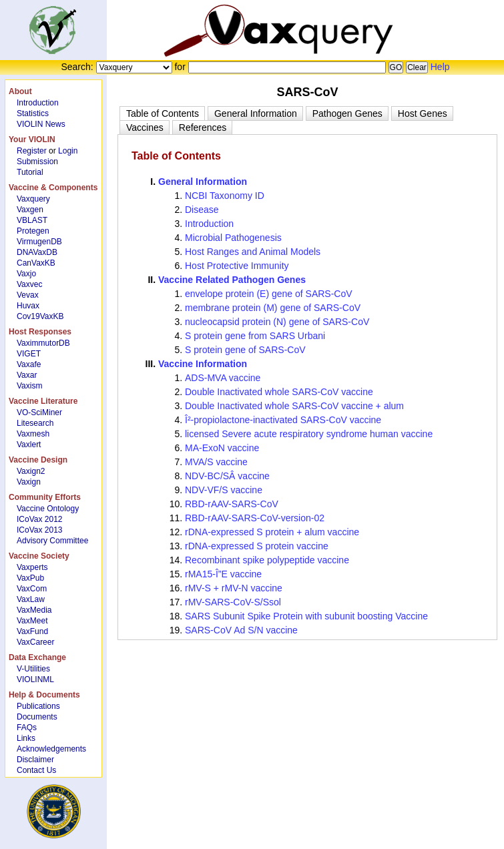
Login (68, 151)
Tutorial (30, 172)
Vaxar (27, 375)
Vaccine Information (203, 364)
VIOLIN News (41, 124)
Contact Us (36, 770)
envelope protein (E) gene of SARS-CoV (269, 294)
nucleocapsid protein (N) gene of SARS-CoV (277, 322)
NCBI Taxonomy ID (225, 196)
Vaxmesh (33, 434)
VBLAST (32, 220)
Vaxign (29, 482)
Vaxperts (32, 567)
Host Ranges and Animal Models (253, 252)
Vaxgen (30, 210)
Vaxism (29, 386)
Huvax (28, 306)
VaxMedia (34, 610)
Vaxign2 (31, 471)
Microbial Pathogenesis (233, 238)
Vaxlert (29, 445)
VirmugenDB (39, 242)
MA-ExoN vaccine (222, 448)
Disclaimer (35, 760)
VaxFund (32, 631)
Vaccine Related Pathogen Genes (232, 280)
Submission (37, 162)
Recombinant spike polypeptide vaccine (267, 560)
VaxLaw (31, 599)
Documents (37, 717)
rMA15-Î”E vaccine (223, 574)
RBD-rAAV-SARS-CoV (232, 504)
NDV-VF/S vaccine (224, 490)
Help (440, 67)
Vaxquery (33, 199)
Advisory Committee (52, 541)
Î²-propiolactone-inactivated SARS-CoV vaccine (283, 420)
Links (26, 738)
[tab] (163, 113)
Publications (38, 706)
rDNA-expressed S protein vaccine (257, 546)
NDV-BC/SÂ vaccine (227, 476)
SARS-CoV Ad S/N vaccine (241, 630)
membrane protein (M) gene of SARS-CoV (273, 308)
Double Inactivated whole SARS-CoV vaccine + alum (294, 406)
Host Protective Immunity (237, 266)
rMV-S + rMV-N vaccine (234, 588)
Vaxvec (29, 284)
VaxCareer (35, 642)
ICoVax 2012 (40, 519)
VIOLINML (35, 679)
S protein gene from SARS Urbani (255, 336)
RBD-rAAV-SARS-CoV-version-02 (255, 518)
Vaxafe (29, 364)
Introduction (38, 103)
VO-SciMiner (39, 412)
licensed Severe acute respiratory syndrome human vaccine (309, 434)
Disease (202, 210)
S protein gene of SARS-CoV (245, 350)
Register (32, 151)
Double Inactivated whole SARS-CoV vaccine (279, 392)
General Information (203, 182)
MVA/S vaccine (216, 462)
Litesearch (35, 423)
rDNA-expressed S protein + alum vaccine (272, 532)
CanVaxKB (36, 263)
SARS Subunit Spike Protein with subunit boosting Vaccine (306, 616)
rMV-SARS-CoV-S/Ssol (233, 602)
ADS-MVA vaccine (223, 378)
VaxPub (30, 578)
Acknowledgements (51, 749)
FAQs (27, 728)
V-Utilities (33, 669)
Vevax (28, 295)
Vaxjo (26, 274)
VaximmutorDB (43, 343)
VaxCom (32, 589)
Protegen (33, 231)
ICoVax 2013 (40, 530)
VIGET (29, 354)
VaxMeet (32, 621)
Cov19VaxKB (40, 316)
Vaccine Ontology (48, 509)
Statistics (33, 113)
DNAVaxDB (37, 252)
